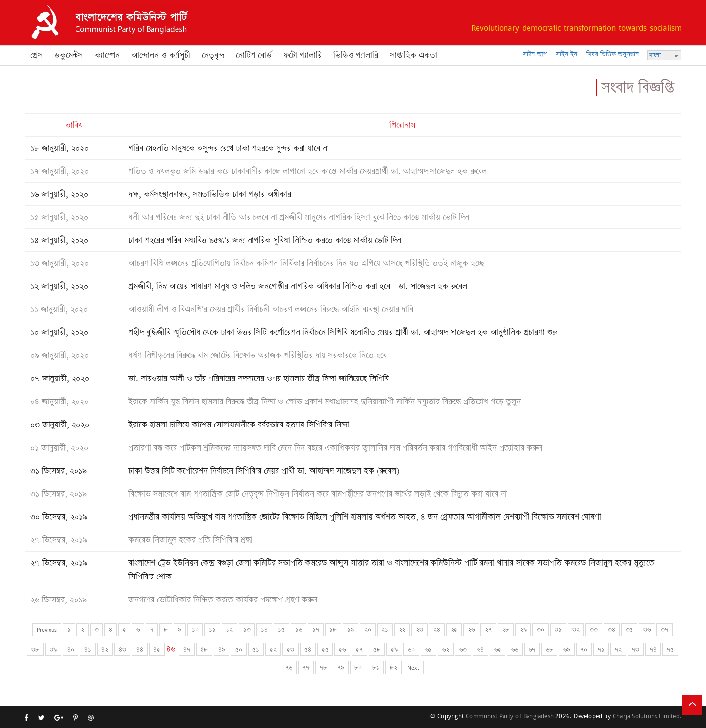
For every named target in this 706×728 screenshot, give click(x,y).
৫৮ (377, 649)
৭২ (618, 649)
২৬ (471, 630)
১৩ (247, 630)
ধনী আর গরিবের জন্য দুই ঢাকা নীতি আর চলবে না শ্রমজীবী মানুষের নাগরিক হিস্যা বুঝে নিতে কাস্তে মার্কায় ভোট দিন (299, 217)
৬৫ (498, 649)
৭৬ (289, 667)
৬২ (446, 649)
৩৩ (594, 630)
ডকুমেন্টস (69, 55)
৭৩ (636, 649)
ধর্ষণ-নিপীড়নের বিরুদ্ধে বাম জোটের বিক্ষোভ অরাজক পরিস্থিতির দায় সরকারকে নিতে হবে (258, 355)
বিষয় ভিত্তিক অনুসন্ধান (613, 54)
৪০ (71, 649)
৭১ (601, 649)
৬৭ (532, 649)
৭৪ (653, 649)
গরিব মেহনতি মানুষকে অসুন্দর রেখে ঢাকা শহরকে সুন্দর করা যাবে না (229, 148)
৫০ (239, 649)
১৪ (264, 630)
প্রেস (37, 55)
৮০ (358, 667)
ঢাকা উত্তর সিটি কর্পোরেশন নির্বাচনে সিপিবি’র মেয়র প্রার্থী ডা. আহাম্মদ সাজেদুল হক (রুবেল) (264, 471)
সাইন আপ (535, 54)
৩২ (576, 630)
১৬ (299, 630)
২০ (368, 630)
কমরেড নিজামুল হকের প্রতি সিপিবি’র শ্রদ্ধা (190, 540)
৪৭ (187, 649)
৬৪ (480, 649)
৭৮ (323, 667)
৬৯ (567, 649)
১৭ (316, 630)
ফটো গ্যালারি (303, 55)
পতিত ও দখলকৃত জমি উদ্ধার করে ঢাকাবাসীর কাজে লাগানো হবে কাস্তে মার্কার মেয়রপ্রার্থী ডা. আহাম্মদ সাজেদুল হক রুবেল (308, 171)
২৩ (419, 630)
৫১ (256, 649)
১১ (212, 630)
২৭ (488, 630)
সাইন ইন (567, 54)
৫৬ (342, 649)
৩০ (541, 630)
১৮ (333, 630)
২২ (402, 630)
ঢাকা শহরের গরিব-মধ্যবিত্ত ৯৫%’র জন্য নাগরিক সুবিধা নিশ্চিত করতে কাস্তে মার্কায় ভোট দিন (265, 240)
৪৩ (122, 649)
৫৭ (359, 649)
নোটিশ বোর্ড (254, 55)
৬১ (429, 649)
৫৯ (394, 649)
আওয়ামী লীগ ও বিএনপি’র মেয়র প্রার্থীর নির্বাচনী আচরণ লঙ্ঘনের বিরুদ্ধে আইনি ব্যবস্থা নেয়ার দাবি (271, 309)
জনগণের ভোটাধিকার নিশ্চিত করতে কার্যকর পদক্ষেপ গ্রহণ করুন (223, 600)
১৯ (351, 630)
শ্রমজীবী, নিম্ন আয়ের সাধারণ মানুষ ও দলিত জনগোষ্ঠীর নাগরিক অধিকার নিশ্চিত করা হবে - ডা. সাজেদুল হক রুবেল (298, 286)
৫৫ (325, 649)
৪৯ (222, 649)
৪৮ (204, 649)
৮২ (393, 667)
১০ (195, 630)
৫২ (273, 649)
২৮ (506, 630)
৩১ (558, 630)
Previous (47, 630)
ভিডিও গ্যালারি (356, 55)
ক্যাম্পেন (107, 55)
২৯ (523, 630)
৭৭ (306, 667)
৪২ (105, 649)
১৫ (281, 630)
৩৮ (35, 649)
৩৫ (629, 630)
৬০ (411, 649)
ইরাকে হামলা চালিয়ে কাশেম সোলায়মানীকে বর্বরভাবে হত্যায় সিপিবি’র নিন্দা (239, 425)
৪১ (88, 649)
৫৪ (308, 649)
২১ (385, 630)
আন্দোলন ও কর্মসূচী (161, 55)
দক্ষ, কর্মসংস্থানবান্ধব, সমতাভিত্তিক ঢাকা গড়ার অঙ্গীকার (210, 194)
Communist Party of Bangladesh (510, 716)
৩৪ (612, 630)
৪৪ (140, 649)
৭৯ (341, 667)
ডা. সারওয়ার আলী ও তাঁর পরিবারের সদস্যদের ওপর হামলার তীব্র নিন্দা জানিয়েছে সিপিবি (259, 378)
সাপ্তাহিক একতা (414, 55)
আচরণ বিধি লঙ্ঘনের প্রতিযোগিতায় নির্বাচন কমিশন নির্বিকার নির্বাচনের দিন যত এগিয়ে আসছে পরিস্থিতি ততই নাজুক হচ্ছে (306, 263)
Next (413, 667)
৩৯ (53, 649)
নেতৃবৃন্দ (213, 55)
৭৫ (670, 649)
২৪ (437, 630)
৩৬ (647, 630)
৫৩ (290, 649)
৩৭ (665, 630)
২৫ (454, 630)
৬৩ (463, 649)
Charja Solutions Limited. (647, 716)
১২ (229, 630)
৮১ (376, 667)
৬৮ (549, 649)
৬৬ (515, 649)
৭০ (584, 649)
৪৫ (157, 649)
